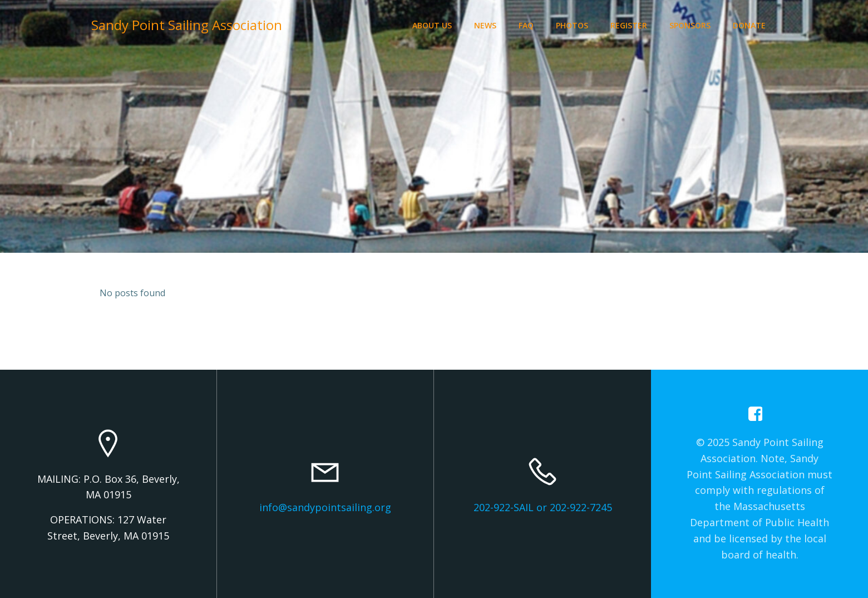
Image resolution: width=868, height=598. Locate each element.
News (485, 25)
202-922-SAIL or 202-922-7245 (543, 507)
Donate (749, 25)
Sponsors (690, 25)
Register (629, 25)
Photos (572, 25)
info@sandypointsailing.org (325, 507)
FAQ (526, 25)
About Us (432, 25)
